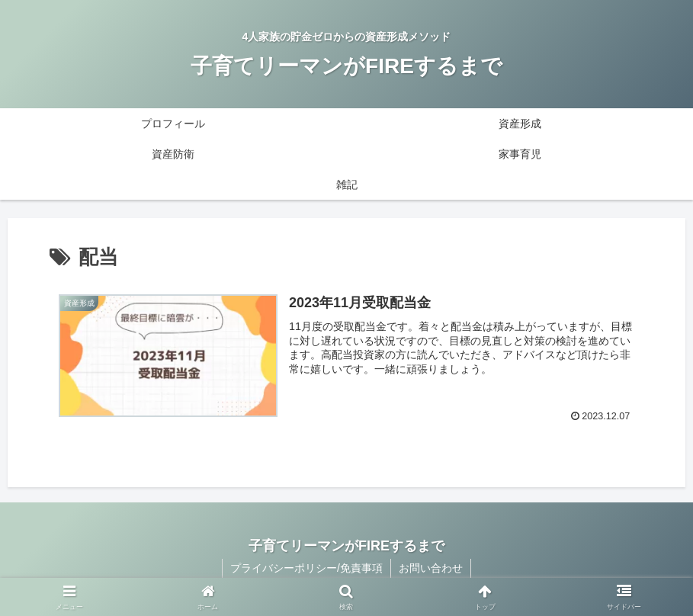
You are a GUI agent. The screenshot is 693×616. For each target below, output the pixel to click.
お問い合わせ (431, 568)
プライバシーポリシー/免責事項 (306, 568)
